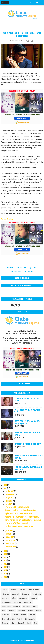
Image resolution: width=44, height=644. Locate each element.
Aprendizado (16, 594)
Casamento (26, 594)
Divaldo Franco (6, 606)
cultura (13, 623)
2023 (5, 567)
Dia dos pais (28, 602)
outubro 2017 (10, 544)
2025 (5, 574)
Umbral (20, 619)
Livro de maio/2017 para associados (17, 507)
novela (29, 623)
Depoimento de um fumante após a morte (19, 526)
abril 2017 (9, 501)
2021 (5, 561)
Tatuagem (32, 615)
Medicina (31, 611)
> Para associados (34, 590)
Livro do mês (22, 611)
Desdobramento (7, 602)
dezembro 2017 (11, 547)
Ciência (14, 598)
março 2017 (10, 498)
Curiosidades (23, 598)
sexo (35, 623)
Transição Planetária (8, 619)
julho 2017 (9, 534)
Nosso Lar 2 (5, 615)
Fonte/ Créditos (7, 219)
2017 (5, 488)
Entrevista (17, 606)
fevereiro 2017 (11, 495)
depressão (21, 623)
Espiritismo (26, 606)
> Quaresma (6, 594)
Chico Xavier (6, 598)
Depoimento (33, 598)
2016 (5, 485)
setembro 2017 (11, 540)
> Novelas (13, 590)
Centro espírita (36, 594)
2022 (5, 564)
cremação (5, 623)
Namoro (39, 611)
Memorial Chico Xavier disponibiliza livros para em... (22, 517)
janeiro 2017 (10, 491)
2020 (5, 557)
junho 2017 (9, 531)
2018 (5, 551)
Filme (4, 611)
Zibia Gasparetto (30, 619)
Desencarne (18, 602)
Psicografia (15, 615)
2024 (5, 570)
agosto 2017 (10, 537)
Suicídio (24, 615)
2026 (5, 577)
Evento (34, 606)
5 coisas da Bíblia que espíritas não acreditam (20, 510)
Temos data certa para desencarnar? (28, 444)
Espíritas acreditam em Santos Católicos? (19, 514)
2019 (5, 554)
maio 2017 (9, 504)
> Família (5, 590)
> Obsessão (22, 590)
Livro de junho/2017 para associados (17, 523)
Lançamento (12, 611)
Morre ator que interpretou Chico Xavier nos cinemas (23, 520)
